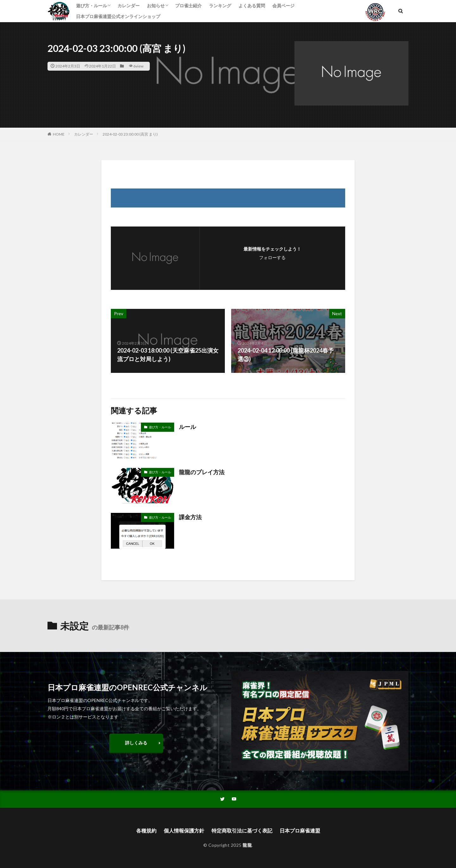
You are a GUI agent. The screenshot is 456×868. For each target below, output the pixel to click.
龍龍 (247, 845)
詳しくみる (136, 743)
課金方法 (190, 517)
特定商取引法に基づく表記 (242, 830)
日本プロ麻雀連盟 (300, 830)
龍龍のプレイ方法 (202, 472)
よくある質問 (252, 6)
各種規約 (146, 830)
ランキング (220, 6)
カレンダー (129, 6)
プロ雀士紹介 (188, 6)
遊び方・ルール (92, 6)
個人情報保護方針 (184, 830)
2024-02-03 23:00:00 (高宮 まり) (130, 134)
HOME (59, 134)
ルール (187, 427)
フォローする (272, 257)
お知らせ (156, 6)
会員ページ (283, 6)
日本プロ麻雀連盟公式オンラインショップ (118, 16)
